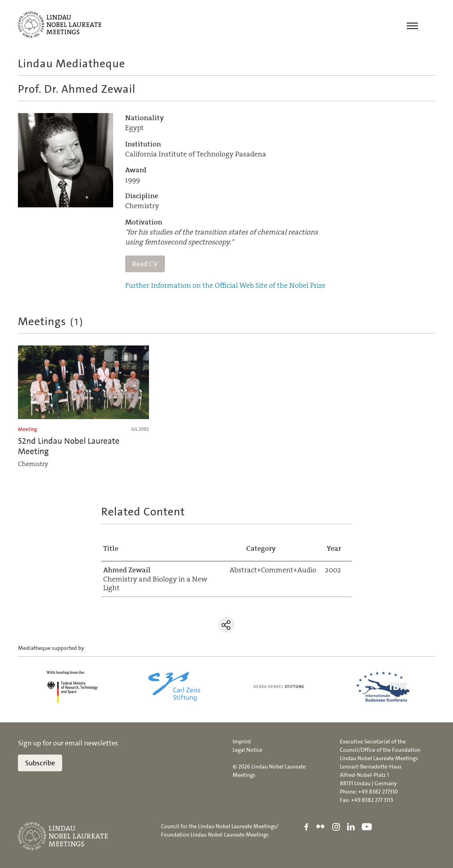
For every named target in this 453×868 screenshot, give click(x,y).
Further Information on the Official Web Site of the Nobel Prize (225, 286)
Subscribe (40, 763)
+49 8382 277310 (378, 792)
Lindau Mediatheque (72, 64)
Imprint (242, 741)
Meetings (51, 322)
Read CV (145, 264)
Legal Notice (247, 750)
